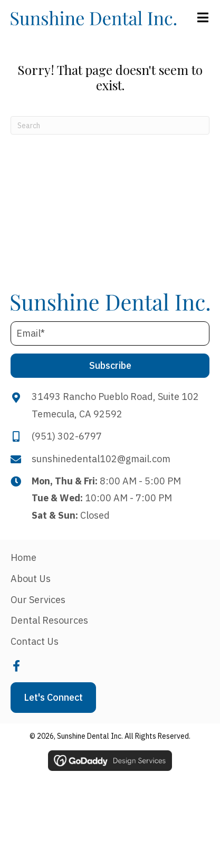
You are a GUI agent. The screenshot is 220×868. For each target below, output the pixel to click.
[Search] (110, 125)
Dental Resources (49, 620)
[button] (110, 366)
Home (23, 557)
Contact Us (35, 641)
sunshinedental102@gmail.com (101, 459)
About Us (31, 579)
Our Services (38, 600)
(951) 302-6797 (67, 436)
